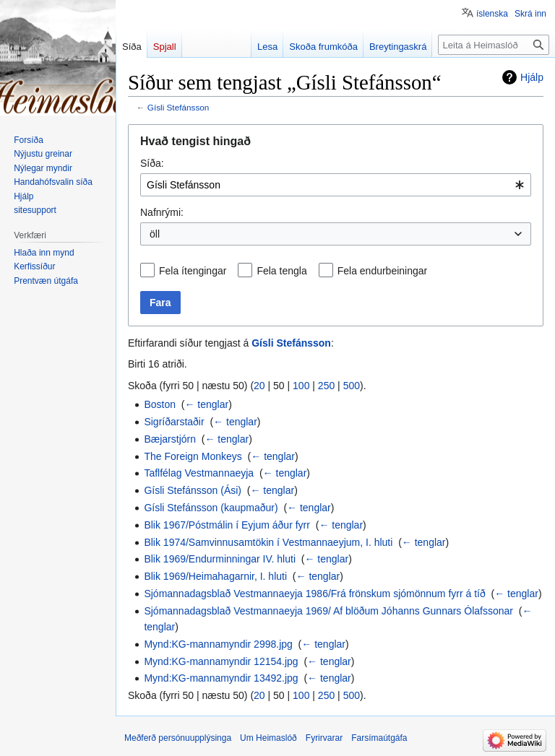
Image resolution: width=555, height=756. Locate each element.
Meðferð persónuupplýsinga (178, 738)
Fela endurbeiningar (383, 271)
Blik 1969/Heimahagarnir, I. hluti (215, 576)
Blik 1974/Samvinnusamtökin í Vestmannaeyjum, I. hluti (268, 542)
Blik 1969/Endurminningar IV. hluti (220, 559)
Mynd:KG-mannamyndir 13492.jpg (221, 678)
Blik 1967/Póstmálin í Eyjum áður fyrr (227, 525)
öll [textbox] (155, 234)
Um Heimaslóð (268, 738)
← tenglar (206, 404)
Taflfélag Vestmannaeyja (199, 473)
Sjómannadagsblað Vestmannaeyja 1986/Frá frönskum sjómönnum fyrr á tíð (314, 594)
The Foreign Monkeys (193, 456)
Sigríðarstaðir (174, 422)
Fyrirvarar (324, 738)
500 (352, 386)
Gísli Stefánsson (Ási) (193, 490)
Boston (160, 404)
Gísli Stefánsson (178, 107)
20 (259, 386)
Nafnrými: (162, 212)
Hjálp (532, 77)
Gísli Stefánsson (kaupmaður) (211, 508)
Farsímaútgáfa (379, 738)
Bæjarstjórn (170, 439)
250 (326, 386)
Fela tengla (281, 271)
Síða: (152, 163)
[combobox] (336, 185)
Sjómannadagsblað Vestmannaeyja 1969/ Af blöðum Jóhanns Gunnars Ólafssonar (328, 611)
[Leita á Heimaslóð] (494, 45)
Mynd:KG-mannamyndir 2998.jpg (218, 644)
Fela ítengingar (193, 271)
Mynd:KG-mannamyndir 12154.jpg (221, 661)
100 (301, 386)
